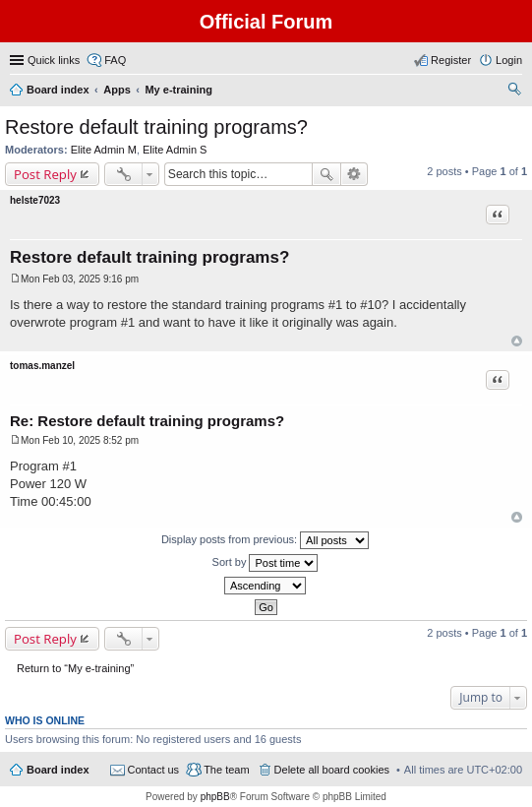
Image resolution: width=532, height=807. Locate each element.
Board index (58, 770)
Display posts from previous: (265, 540)
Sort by (266, 563)
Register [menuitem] (451, 60)
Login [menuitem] (509, 60)
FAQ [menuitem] (115, 60)
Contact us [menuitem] (154, 770)
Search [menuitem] (514, 92)
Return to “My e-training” (75, 668)
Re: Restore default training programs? (147, 421)
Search (326, 174)
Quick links (54, 60)
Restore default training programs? (156, 127)
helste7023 (35, 200)
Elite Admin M (104, 150)
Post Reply (45, 174)
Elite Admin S (175, 150)
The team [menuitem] (226, 770)
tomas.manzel (42, 366)
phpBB (215, 797)
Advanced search (355, 174)
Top (517, 341)
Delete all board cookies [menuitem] (332, 770)
